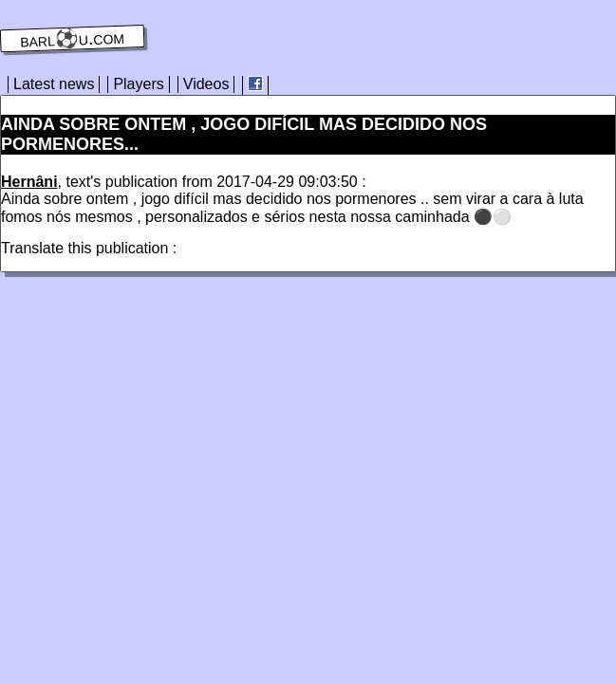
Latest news (54, 84)
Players (138, 84)
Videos (206, 84)
